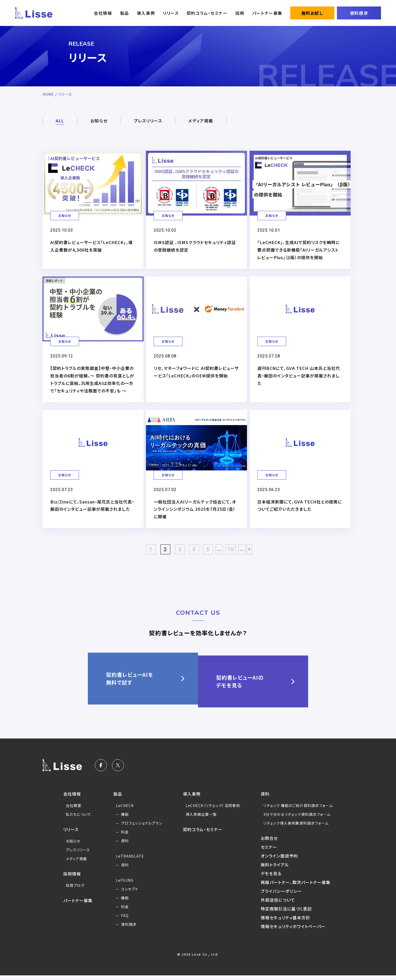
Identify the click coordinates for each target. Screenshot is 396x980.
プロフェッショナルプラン (139, 828)
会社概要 (69, 810)
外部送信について (280, 905)
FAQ (122, 920)
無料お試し (312, 13)
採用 (240, 13)
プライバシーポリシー (283, 896)
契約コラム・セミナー (207, 13)
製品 (125, 13)
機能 (122, 819)
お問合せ (271, 843)
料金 (122, 837)
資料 (122, 845)
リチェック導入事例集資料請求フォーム (299, 828)
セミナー (270, 852)
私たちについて (75, 819)
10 (232, 557)
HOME (48, 94)
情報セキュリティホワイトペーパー (296, 931)
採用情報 (68, 878)
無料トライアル (277, 869)
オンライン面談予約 (281, 860)
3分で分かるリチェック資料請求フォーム (300, 819)
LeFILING (122, 885)
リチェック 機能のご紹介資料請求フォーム (301, 810)
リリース (171, 13)
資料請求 (359, 13)
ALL (60, 121)
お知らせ (99, 121)
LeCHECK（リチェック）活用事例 (213, 810)
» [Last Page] (252, 556)
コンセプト (127, 894)
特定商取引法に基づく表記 (288, 913)
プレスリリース (148, 121)
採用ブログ (71, 890)
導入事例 (146, 13)
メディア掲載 (201, 121)
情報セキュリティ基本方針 (288, 922)
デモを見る (273, 878)
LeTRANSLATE (128, 861)
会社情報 (103, 13)
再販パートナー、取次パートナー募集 (298, 887)
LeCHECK (122, 810)
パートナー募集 (267, 13)
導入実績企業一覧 (200, 819)
